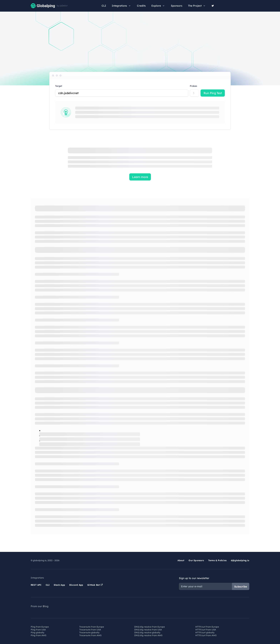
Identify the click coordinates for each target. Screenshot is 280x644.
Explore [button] (158, 6)
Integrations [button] (122, 6)
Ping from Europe (40, 627)
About (181, 560)
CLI (104, 6)
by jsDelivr (62, 6)
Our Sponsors (196, 560)
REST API (36, 585)
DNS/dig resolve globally (147, 632)
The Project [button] (197, 6)
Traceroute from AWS (90, 635)
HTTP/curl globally (205, 632)
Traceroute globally (89, 632)
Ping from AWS (38, 635)
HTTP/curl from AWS (206, 635)
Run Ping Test (213, 93)
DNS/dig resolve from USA (148, 630)
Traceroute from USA (90, 630)
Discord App (76, 585)
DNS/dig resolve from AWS (148, 635)
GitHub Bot (95, 585)
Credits (141, 6)
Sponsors (177, 6)
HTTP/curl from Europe (207, 627)
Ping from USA (38, 630)
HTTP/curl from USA (206, 630)
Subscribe (241, 587)
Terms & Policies (217, 560)
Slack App (59, 585)
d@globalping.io (240, 560)
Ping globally (37, 632)
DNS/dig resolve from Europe (150, 627)
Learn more (140, 177)
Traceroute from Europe (92, 627)
